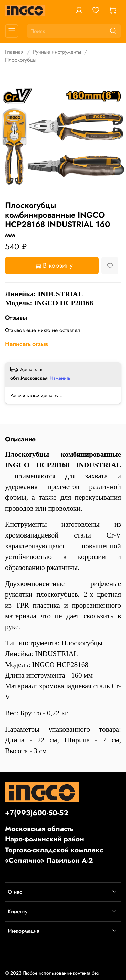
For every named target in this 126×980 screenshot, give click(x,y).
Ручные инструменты (57, 52)
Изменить (60, 378)
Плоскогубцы (21, 60)
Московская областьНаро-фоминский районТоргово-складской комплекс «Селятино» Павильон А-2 (54, 845)
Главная (14, 52)
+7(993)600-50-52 (37, 813)
